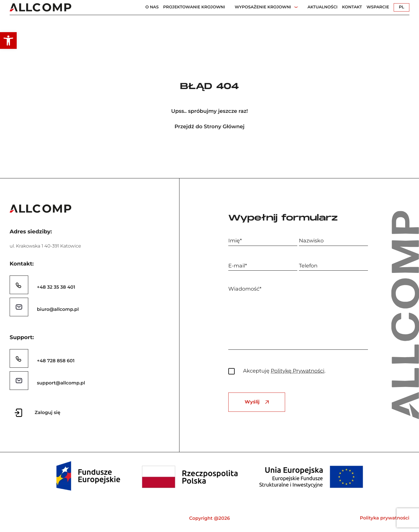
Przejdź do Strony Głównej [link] (209, 127)
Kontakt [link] (352, 7)
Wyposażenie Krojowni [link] (263, 7)
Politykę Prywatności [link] (297, 371)
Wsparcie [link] (378, 7)
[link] (8, 41)
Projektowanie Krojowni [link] (194, 7)
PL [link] (401, 7)
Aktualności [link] (323, 7)
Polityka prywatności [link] (385, 518)
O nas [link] (152, 7)
